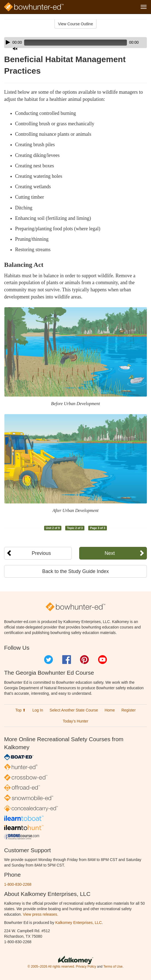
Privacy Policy (86, 967)
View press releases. (41, 914)
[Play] (8, 42)
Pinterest (84, 660)
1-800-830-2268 (18, 884)
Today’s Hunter (75, 721)
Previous (41, 553)
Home (110, 710)
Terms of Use (113, 967)
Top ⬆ (21, 710)
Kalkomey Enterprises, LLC (79, 923)
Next (110, 553)
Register (129, 710)
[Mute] (15, 49)
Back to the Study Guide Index (75, 571)
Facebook (67, 660)
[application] (75, 43)
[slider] (75, 43)
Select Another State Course (74, 710)
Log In (38, 710)
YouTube (102, 660)
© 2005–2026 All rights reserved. (51, 967)
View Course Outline (75, 24)
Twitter (49, 660)
